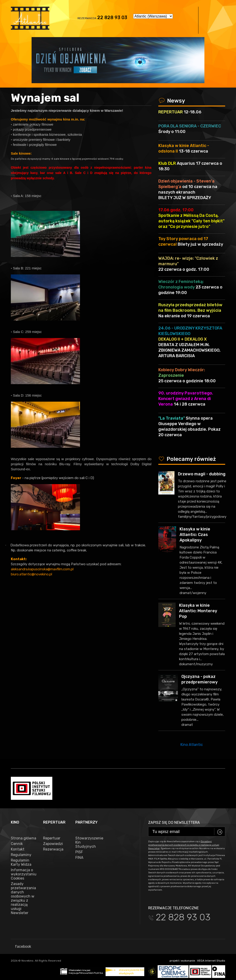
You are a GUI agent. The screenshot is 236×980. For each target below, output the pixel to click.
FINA (79, 858)
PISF (79, 852)
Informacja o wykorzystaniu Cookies (24, 874)
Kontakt (18, 849)
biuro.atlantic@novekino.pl (31, 574)
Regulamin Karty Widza (21, 862)
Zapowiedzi (53, 844)
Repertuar (52, 838)
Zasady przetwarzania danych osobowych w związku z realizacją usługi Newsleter (23, 898)
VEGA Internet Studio (211, 961)
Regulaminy (21, 855)
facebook (21, 946)
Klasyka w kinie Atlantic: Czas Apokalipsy (195, 535)
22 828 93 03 (112, 18)
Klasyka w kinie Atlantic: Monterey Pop (198, 611)
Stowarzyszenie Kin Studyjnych (88, 842)
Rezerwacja (53, 849)
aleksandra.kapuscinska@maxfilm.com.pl (42, 569)
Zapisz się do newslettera (174, 823)
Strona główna (24, 838)
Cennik (17, 844)
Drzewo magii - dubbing (202, 474)
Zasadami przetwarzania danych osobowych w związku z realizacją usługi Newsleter (184, 845)
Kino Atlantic (192, 745)
